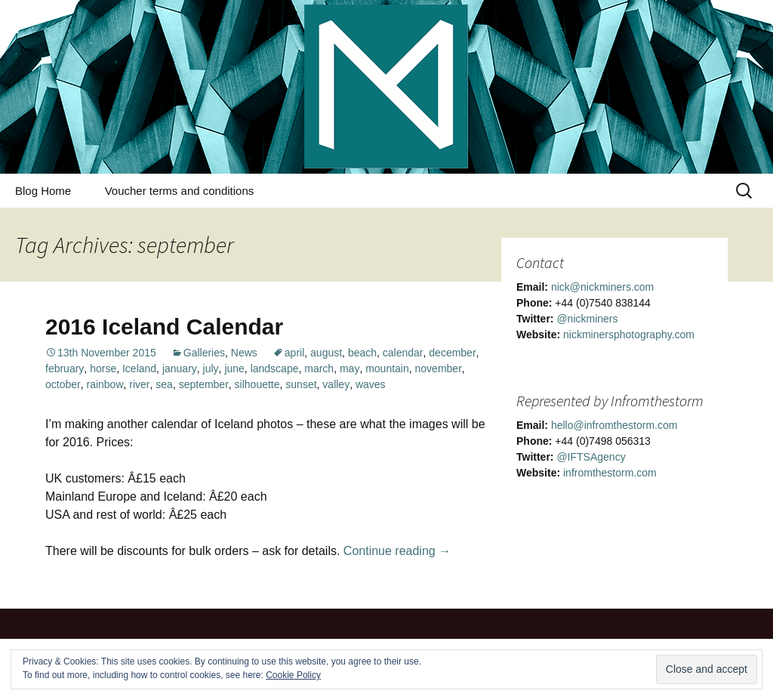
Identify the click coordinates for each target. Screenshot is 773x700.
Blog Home (43, 191)
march (319, 369)
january (180, 369)
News (244, 353)
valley (336, 384)
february (65, 369)
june (234, 369)
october (63, 384)
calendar (403, 353)
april (294, 353)
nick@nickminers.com (602, 287)
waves (371, 384)
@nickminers (587, 319)
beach (362, 353)
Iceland (139, 369)
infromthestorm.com (610, 473)
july (211, 369)
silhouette (257, 384)
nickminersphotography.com (629, 335)
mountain (387, 369)
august (326, 353)
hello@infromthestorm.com (614, 425)
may (350, 369)
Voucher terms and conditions (180, 191)
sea (164, 384)
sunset (301, 384)
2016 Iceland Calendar (164, 327)
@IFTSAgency (591, 457)
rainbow (105, 384)
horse (103, 369)
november (439, 369)
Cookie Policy (293, 675)
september (204, 384)
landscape (275, 369)
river (139, 384)
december (452, 353)
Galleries (204, 353)
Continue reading (397, 551)
